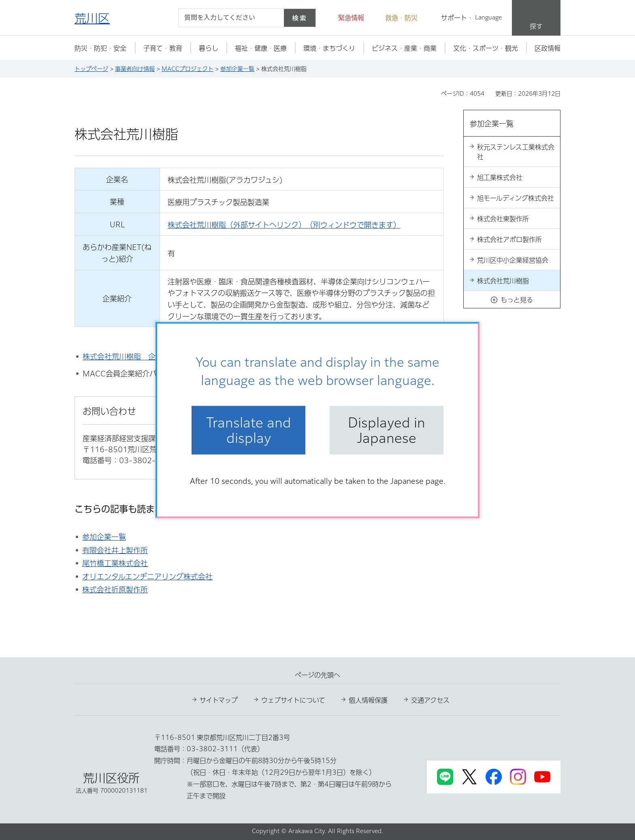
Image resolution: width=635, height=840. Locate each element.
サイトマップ (219, 700)
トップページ (91, 69)
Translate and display (249, 430)
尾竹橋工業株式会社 (115, 563)
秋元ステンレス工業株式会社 (516, 152)
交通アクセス (430, 700)
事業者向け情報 (135, 69)
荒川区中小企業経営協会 (513, 260)
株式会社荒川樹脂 (503, 281)
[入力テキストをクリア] (273, 18)
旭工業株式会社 (500, 177)
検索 (300, 18)
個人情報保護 (368, 700)
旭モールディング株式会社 (516, 198)
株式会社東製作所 (503, 219)
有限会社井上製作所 (115, 550)
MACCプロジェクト (188, 69)
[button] (346, 18)
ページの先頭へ (317, 675)
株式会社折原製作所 (115, 590)
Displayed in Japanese (387, 430)
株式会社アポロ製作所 (509, 239)
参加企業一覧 (237, 69)
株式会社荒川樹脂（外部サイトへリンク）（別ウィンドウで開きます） (284, 225)
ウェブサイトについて (293, 700)
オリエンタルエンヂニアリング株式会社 (147, 577)
